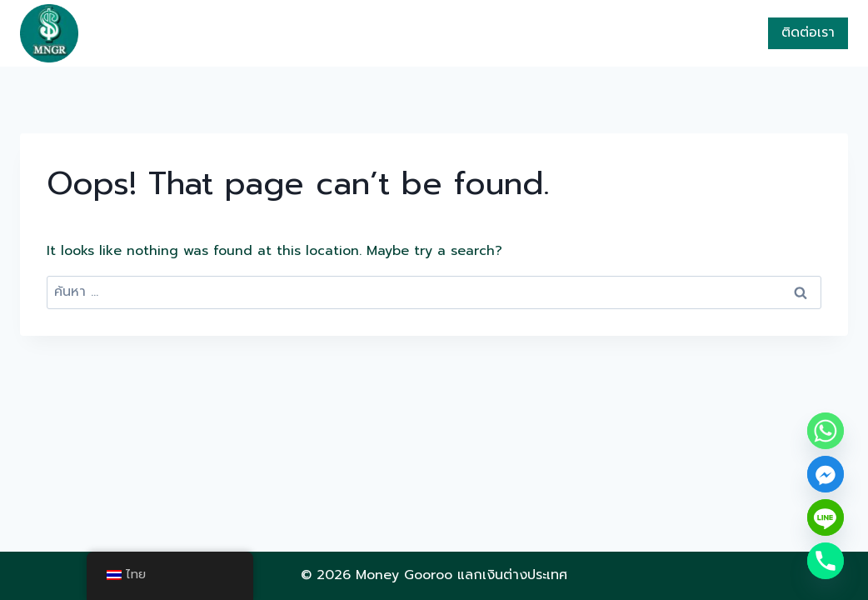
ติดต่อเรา (808, 32)
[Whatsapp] (826, 431)
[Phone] (826, 561)
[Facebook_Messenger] (826, 474)
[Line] (826, 517)
